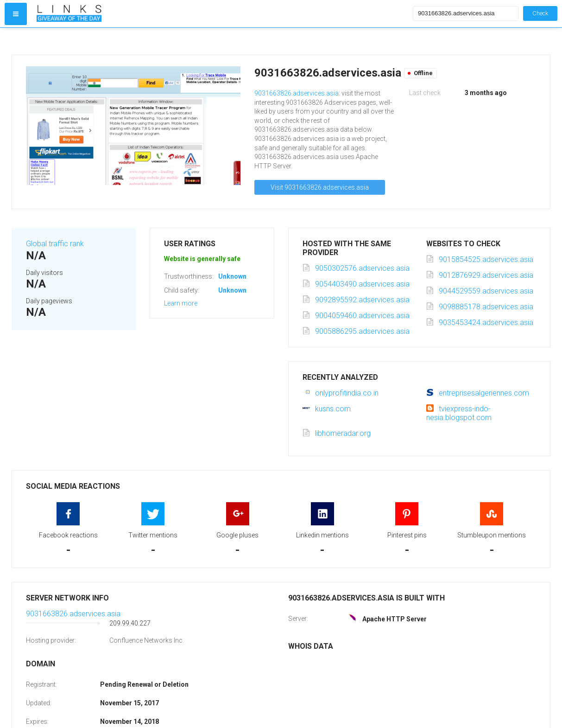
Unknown (232, 276)
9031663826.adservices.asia (297, 93)
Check (540, 13)
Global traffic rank (55, 244)
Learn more (181, 303)
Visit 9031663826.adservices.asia (320, 187)
